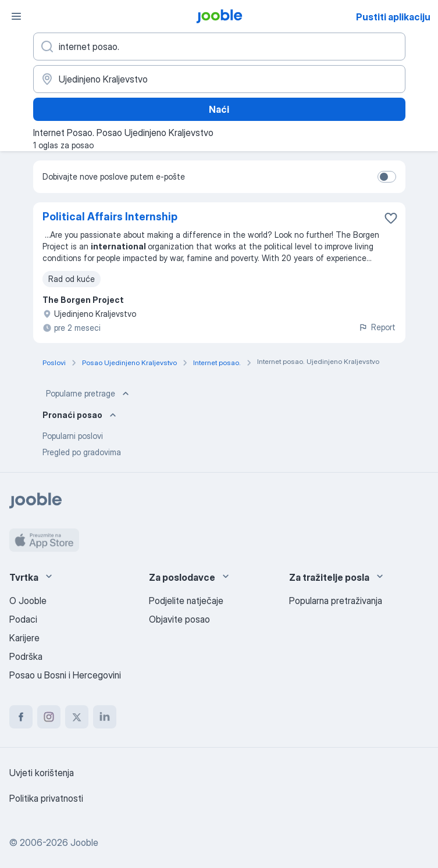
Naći (219, 109)
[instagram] (49, 717)
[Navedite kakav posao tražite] (219, 47)
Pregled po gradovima (82, 452)
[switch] (387, 177)
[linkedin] (105, 717)
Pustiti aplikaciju (393, 17)
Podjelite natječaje (186, 601)
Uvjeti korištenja (42, 773)
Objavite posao (179, 619)
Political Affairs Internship (110, 217)
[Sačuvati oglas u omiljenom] (391, 218)
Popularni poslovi (73, 436)
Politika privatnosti (46, 798)
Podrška (26, 656)
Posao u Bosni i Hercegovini (65, 675)
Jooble (84, 842)
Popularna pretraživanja (336, 601)
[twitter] (77, 717)
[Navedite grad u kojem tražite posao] (219, 79)
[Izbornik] (16, 16)
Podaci (23, 619)
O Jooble (28, 601)
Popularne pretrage (89, 394)
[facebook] (21, 717)
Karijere (24, 638)
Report (377, 327)
